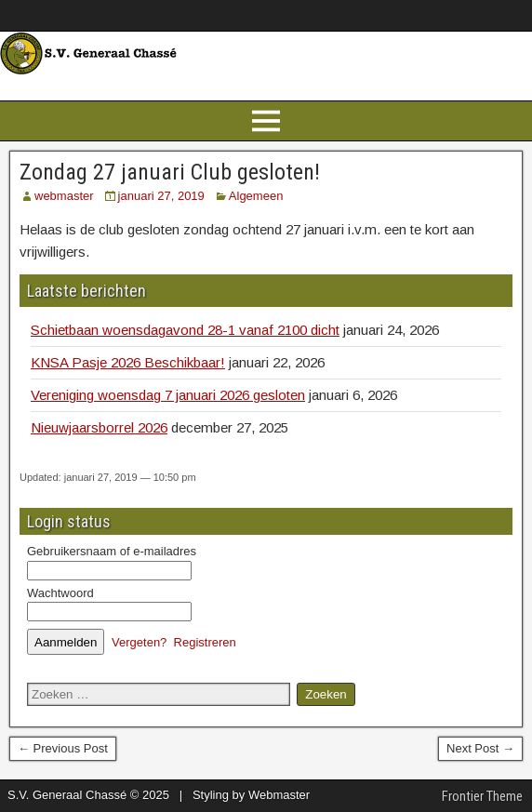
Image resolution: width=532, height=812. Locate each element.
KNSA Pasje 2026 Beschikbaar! (128, 362)
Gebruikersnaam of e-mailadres (112, 551)
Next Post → (480, 748)
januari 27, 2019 (161, 196)
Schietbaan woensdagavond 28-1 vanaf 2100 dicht (185, 330)
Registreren (205, 642)
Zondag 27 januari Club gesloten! (170, 172)
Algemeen (256, 196)
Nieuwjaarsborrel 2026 (99, 427)
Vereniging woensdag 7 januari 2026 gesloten (168, 395)
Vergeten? (139, 642)
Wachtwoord (60, 593)
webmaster (64, 196)
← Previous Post (63, 748)
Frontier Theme (482, 796)
